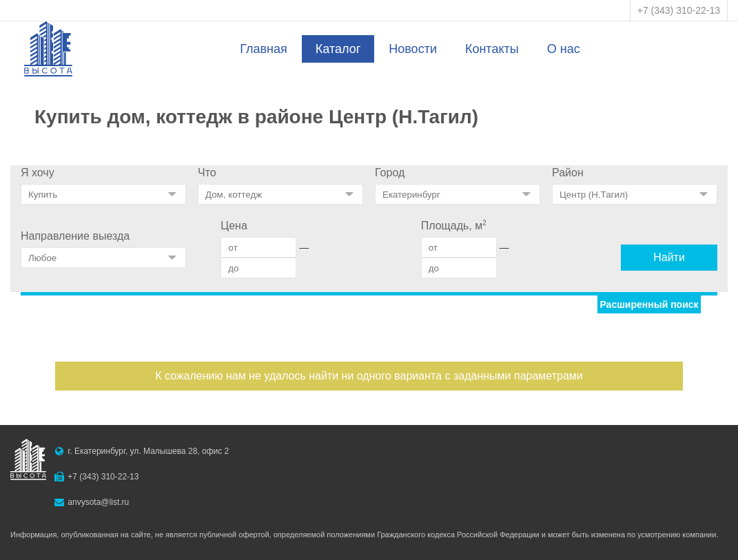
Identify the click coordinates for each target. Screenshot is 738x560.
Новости (413, 49)
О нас (564, 49)
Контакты (492, 49)
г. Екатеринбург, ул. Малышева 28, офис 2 (148, 451)
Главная (264, 49)
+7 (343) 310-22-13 (679, 10)
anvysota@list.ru (98, 502)
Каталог (338, 49)
